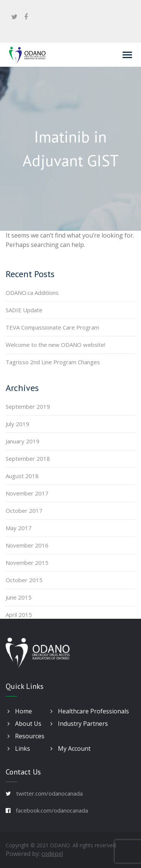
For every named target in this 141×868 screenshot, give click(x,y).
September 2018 (28, 459)
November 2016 (27, 545)
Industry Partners (79, 724)
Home (20, 711)
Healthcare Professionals (90, 711)
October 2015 (24, 580)
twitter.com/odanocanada (49, 793)
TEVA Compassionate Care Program (52, 327)
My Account (70, 748)
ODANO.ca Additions (32, 293)
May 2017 (19, 528)
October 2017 (24, 511)
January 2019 (23, 441)
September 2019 (28, 406)
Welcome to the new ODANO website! (55, 345)
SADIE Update (24, 310)
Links (19, 748)
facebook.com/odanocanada (52, 810)
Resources (26, 736)
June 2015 (19, 597)
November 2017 (27, 493)
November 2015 (27, 563)
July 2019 (17, 424)
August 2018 (22, 476)
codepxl (52, 854)
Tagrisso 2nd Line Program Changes (53, 362)
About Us (24, 724)
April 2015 (19, 615)
